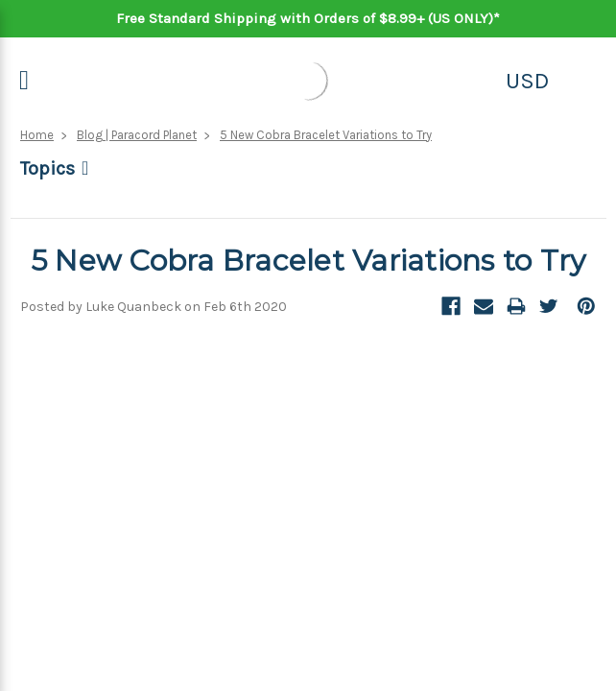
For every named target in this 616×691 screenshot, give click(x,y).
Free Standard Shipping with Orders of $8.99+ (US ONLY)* (308, 18)
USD (527, 81)
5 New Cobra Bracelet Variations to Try (326, 135)
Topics (47, 168)
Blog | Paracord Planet (137, 135)
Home (37, 135)
